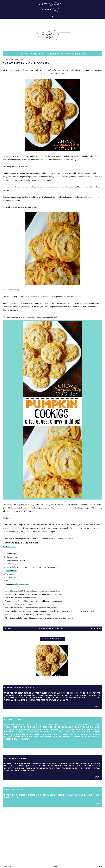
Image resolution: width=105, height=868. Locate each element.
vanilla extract (11, 571)
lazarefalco (11, 720)
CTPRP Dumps (80, 763)
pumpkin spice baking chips (18, 584)
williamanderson (13, 758)
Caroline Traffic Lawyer (17, 739)
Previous (7, 867)
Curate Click (11, 790)
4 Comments (9, 629)
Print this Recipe (10, 547)
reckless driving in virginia (18, 688)
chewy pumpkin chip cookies (52, 629)
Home (55, 867)
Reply (96, 706)
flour (11, 574)
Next (100, 867)
